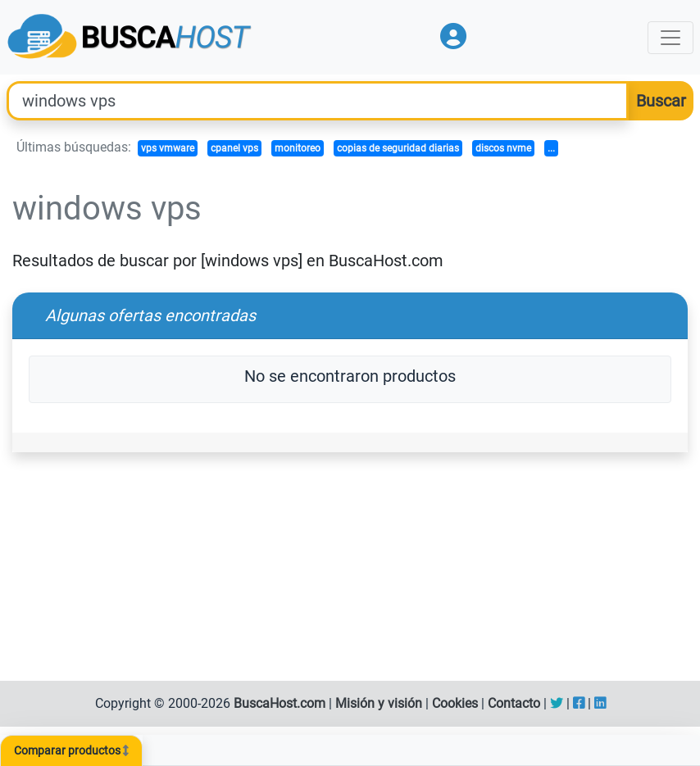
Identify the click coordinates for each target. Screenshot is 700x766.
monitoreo (298, 148)
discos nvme (503, 148)
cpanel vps (234, 148)
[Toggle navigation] (670, 38)
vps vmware (168, 148)
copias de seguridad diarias (398, 148)
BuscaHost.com (280, 703)
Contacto (514, 703)
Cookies (455, 703)
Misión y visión (379, 703)
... (551, 148)
